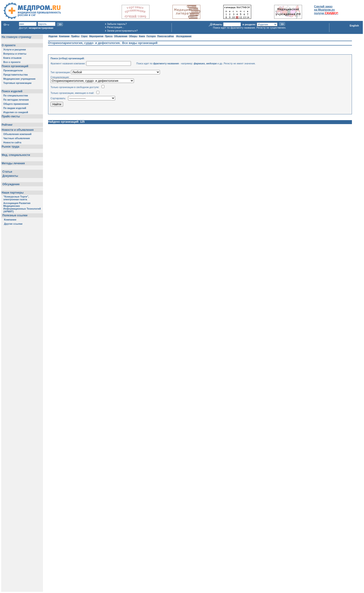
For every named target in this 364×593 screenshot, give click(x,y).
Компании (64, 36)
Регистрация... (115, 27)
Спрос (84, 36)
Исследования (184, 36)
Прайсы (75, 36)
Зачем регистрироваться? (122, 31)
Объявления (121, 36)
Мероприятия (96, 36)
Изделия (53, 36)
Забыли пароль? (117, 24)
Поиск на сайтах (165, 36)
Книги (142, 36)
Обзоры (133, 36)
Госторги (151, 36)
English (354, 26)
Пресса (109, 36)
